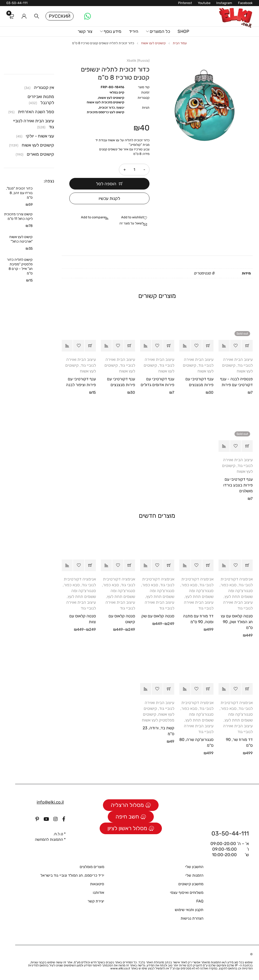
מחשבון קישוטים (191, 884)
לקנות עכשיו (109, 198)
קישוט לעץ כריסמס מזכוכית (105, 112)
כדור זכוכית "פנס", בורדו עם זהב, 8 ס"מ (19, 193)
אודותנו (99, 893)
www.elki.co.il (120, 968)
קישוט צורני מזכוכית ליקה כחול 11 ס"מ (18, 216)
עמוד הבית (180, 43)
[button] (208, 346)
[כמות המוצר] (134, 170)
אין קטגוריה (44, 87)
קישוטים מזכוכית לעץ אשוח (105, 102)
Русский (60, 16)
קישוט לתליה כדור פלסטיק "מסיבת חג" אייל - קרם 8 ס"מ (20, 266)
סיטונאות (97, 884)
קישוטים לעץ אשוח (153, 43)
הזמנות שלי (194, 875)
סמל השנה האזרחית (36, 112)
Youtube (204, 3)
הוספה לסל (106, 184)
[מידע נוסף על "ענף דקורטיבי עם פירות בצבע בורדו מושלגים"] (247, 446)
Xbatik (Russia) (138, 61)
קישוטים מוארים (40, 154)
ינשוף (120, 108)
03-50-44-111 (17, 3)
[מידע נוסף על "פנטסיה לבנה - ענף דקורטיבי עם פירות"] (247, 346)
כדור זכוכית (107, 108)
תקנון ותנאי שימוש (189, 910)
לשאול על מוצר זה (132, 223)
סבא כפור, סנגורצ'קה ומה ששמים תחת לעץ (236, 591)
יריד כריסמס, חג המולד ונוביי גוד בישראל (72, 875)
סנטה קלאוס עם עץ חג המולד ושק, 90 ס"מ (237, 622)
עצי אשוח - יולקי (40, 136)
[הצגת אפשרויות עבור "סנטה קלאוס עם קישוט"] (129, 565)
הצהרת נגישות (192, 918)
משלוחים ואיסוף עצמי (187, 893)
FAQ (200, 901)
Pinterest (185, 3)
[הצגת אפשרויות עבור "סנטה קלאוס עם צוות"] (90, 565)
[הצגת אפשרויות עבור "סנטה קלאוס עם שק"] (169, 565)
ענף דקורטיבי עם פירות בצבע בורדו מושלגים (238, 485)
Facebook (245, 3)
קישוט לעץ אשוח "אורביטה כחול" (21, 239)
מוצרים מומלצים (92, 867)
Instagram (224, 3)
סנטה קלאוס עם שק (158, 616)
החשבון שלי (194, 867)
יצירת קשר (96, 901)
